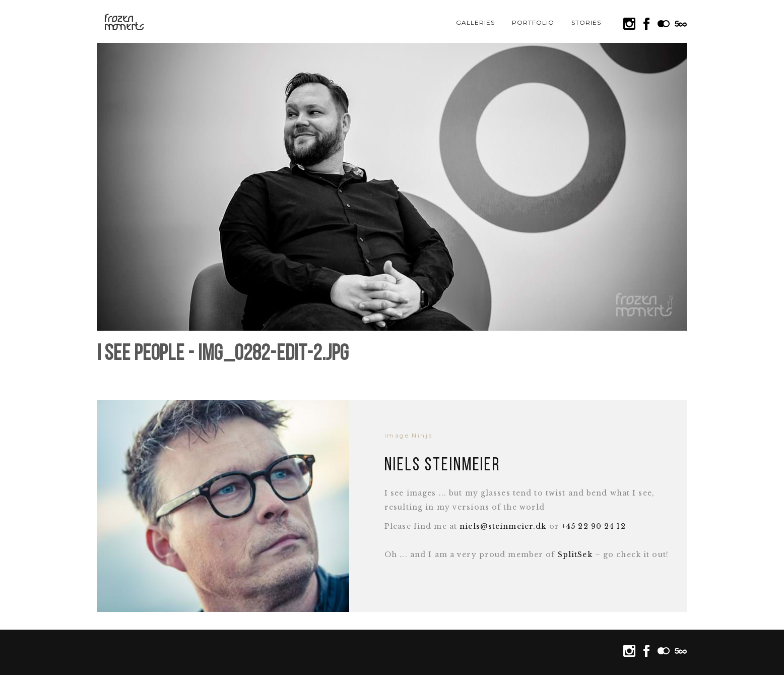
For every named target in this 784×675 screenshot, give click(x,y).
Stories (586, 22)
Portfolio (533, 22)
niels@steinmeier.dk (503, 526)
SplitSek (575, 555)
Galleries (475, 22)
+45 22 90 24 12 (594, 526)
